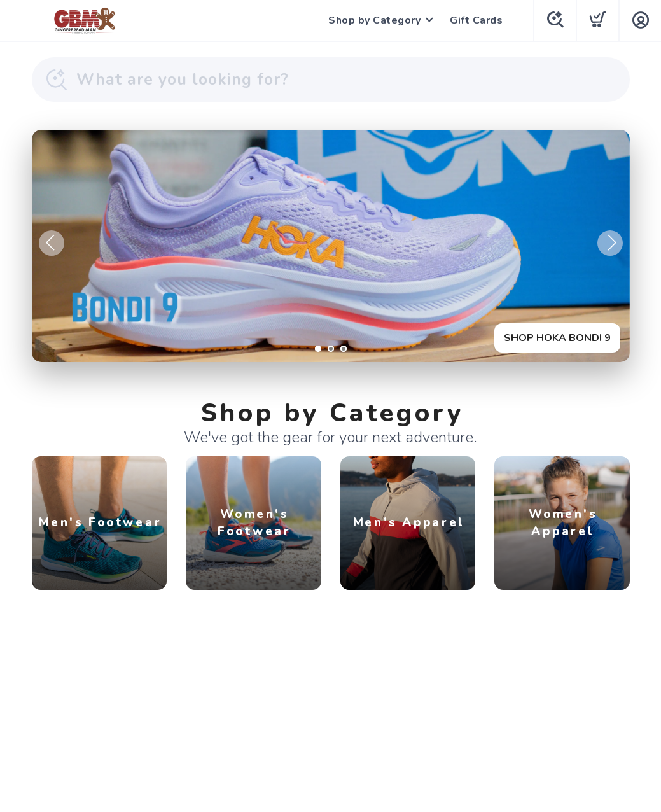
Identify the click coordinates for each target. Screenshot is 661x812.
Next (610, 243)
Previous (52, 243)
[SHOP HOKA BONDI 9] (331, 246)
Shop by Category (374, 20)
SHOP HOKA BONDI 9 (557, 338)
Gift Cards (476, 20)
